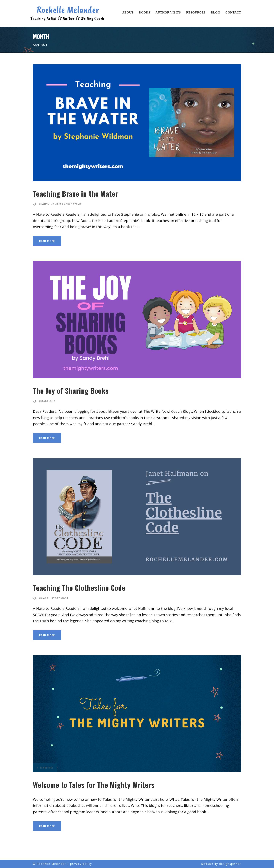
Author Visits (168, 12)
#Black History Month (54, 598)
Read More (47, 241)
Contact (233, 12)
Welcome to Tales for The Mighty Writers (104, 785)
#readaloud (47, 401)
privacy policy (81, 864)
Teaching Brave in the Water (82, 194)
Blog (215, 12)
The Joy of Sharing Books (79, 391)
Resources (196, 12)
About (128, 12)
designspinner (230, 864)
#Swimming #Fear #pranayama (58, 204)
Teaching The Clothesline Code (88, 588)
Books (145, 12)
